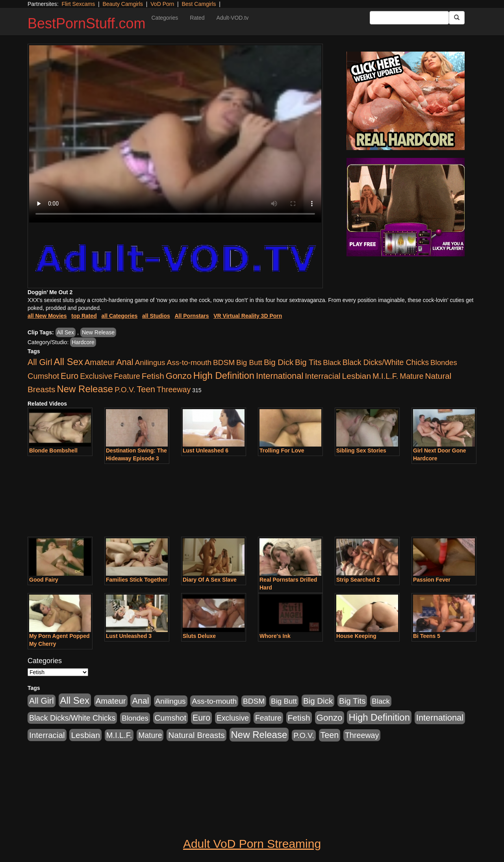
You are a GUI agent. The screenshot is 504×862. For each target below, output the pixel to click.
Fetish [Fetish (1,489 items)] (153, 376)
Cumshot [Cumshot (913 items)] (43, 376)
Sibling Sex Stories (361, 450)
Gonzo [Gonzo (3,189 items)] (179, 376)
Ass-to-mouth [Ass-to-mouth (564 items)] (189, 362)
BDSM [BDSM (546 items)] (224, 362)
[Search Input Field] (409, 18)
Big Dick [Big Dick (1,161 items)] (279, 362)
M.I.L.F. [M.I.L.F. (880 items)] (385, 376)
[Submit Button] (457, 18)
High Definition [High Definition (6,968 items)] (224, 375)
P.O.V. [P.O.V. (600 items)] (125, 390)
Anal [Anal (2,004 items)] (125, 362)
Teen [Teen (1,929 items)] (146, 389)
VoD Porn (162, 4)
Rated (197, 18)
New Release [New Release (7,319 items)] (85, 389)
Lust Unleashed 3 (129, 636)
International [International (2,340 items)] (280, 376)
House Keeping (356, 636)
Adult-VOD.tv (233, 18)
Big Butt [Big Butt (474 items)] (249, 362)
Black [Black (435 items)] (332, 362)
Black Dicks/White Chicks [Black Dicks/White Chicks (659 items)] (386, 362)
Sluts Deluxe (199, 636)
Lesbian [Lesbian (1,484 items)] (357, 376)
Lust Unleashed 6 (206, 450)
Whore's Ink (275, 636)
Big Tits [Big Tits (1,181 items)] (308, 362)
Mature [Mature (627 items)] (411, 376)
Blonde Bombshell (53, 450)
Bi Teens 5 (427, 636)
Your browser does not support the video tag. (175, 134)
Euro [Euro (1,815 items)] (69, 376)
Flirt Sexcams (78, 4)
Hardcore (83, 342)
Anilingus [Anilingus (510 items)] (150, 362)
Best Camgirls (199, 4)
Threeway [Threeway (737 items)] (174, 389)
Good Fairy (44, 580)
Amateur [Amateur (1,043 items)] (100, 362)
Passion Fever (432, 580)
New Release (98, 332)
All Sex (66, 332)
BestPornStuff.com (86, 23)
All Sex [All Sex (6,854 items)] (69, 362)
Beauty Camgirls (123, 4)
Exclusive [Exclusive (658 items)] (96, 376)
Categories (165, 18)
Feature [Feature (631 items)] (127, 376)
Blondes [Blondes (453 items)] (444, 362)
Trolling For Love (282, 450)
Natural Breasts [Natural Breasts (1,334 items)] (196, 735)
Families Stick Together (137, 580)
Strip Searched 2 (358, 580)
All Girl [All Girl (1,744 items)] (40, 362)
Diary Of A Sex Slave (210, 580)
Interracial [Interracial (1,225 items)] (323, 376)
